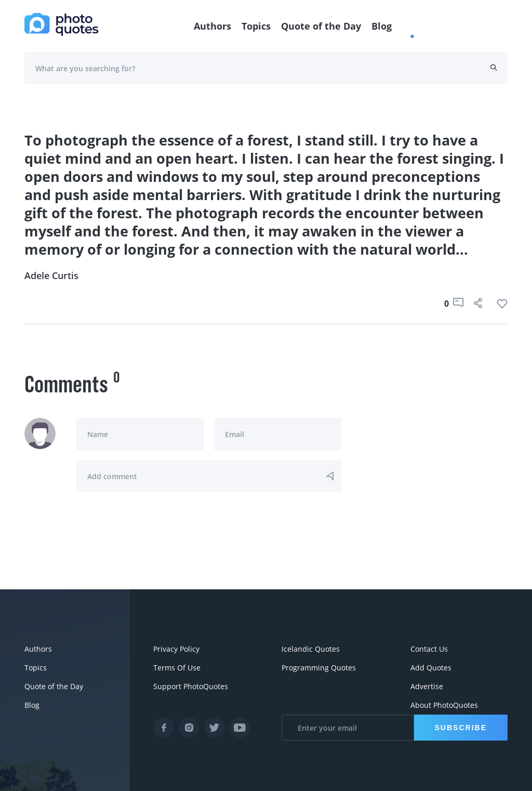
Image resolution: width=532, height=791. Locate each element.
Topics (256, 26)
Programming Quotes (319, 668)
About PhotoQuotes (444, 705)
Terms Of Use (177, 668)
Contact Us (429, 649)
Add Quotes (431, 668)
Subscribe (461, 728)
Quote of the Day (321, 26)
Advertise (427, 686)
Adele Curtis (51, 275)
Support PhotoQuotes (191, 686)
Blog (382, 26)
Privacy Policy (176, 649)
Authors (212, 26)
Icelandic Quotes (311, 649)
